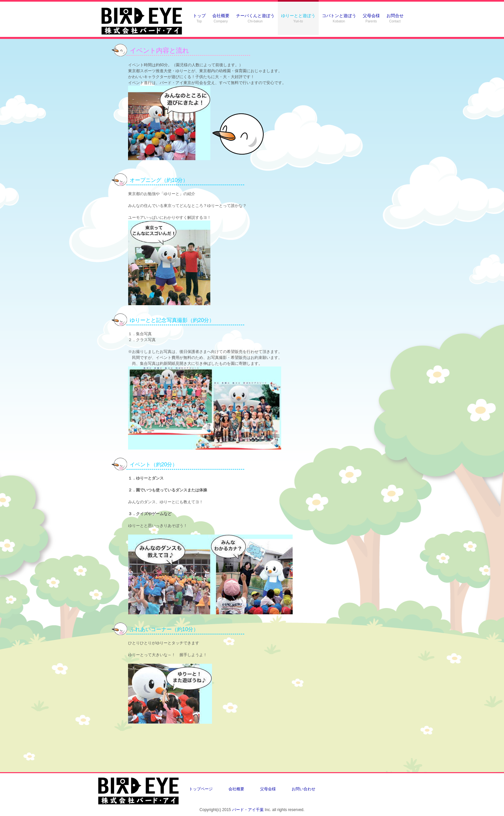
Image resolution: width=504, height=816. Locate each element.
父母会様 (371, 18)
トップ (199, 18)
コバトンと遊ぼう (339, 18)
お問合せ (395, 18)
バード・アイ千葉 (248, 810)
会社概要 (221, 18)
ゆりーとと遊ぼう (298, 18)
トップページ (201, 789)
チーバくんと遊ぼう (255, 18)
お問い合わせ (304, 789)
